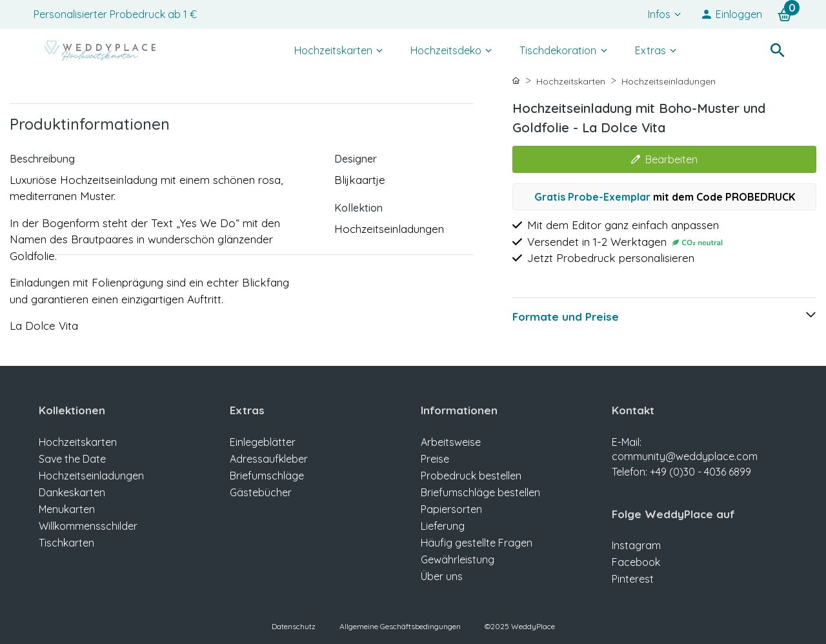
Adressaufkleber (269, 459)
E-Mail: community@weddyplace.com (700, 458)
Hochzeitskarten (571, 81)
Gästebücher (261, 492)
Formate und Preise (566, 317)
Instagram (636, 545)
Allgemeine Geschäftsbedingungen (400, 626)
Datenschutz (294, 626)
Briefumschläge (267, 476)
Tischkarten (66, 543)
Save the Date (72, 459)
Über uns (442, 576)
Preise (435, 459)
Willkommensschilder (88, 526)
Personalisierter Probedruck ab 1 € (115, 14)
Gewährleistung (458, 559)
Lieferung (443, 526)
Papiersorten (451, 509)
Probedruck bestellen (471, 476)
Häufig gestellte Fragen (477, 543)
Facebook (636, 562)
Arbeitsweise (451, 442)
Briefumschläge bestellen (480, 492)
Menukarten (67, 509)
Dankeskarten (72, 492)
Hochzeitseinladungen (669, 81)
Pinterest (633, 579)
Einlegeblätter (263, 442)
